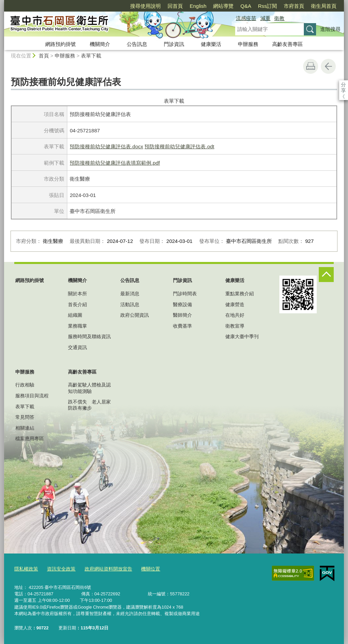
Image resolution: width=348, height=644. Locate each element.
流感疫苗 (246, 18)
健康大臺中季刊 (242, 336)
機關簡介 (100, 44)
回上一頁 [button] (328, 66)
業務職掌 (77, 326)
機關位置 (143, 569)
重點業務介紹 (240, 294)
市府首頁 (255, 6)
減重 (265, 18)
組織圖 (75, 315)
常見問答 (25, 417)
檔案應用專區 (30, 439)
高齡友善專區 (288, 44)
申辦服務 (248, 44)
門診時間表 (185, 294)
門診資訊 (174, 44)
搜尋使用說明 (106, 6)
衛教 (279, 18)
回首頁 (136, 6)
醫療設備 (182, 304)
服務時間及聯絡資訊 (89, 336)
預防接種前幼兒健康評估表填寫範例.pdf (115, 163)
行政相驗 (25, 385)
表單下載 (91, 56)
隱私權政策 (25, 569)
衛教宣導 (235, 326)
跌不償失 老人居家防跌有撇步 (89, 405)
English (159, 6)
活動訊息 (130, 304)
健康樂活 (211, 44)
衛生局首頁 (285, 6)
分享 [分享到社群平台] (343, 85)
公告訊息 (137, 44)
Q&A (207, 6)
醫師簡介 (182, 315)
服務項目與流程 (32, 396)
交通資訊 (77, 347)
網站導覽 (184, 6)
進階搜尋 (330, 29)
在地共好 (235, 315)
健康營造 (235, 304)
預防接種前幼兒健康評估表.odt (179, 146)
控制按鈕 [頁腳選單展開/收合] (326, 275)
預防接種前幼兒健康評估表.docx (106, 146)
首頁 (44, 56)
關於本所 (77, 294)
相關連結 (25, 428)
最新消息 (130, 294)
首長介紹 (77, 304)
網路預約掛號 (60, 44)
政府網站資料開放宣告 (103, 569)
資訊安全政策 (58, 569)
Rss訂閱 (228, 6)
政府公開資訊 (135, 315)
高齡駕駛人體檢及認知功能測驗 (89, 388)
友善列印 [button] (311, 66)
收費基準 (182, 326)
